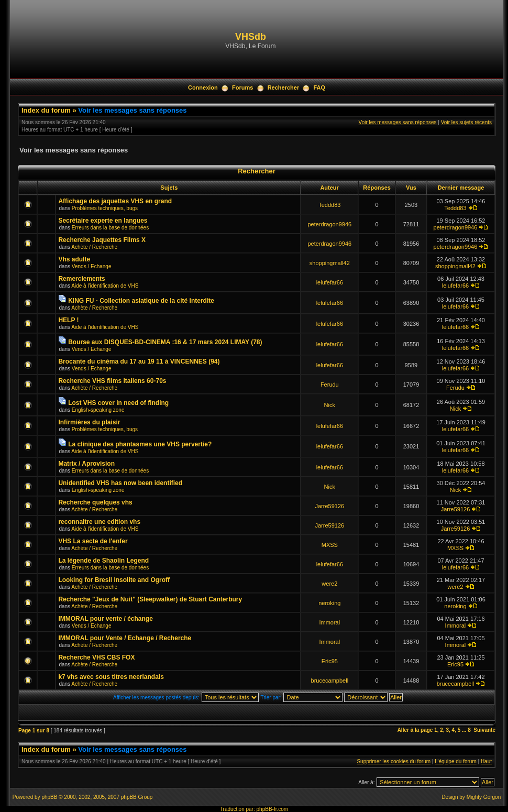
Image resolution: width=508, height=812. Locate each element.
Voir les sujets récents (466, 122)
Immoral (329, 622)
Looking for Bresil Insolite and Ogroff (114, 580)
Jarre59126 (329, 506)
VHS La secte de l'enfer (93, 541)
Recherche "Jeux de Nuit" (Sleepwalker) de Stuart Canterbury (150, 599)
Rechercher (284, 87)
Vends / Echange (92, 266)
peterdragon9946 (329, 224)
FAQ (319, 87)
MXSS (330, 545)
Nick (330, 405)
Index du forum (46, 110)
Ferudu (330, 385)
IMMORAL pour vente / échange (105, 619)
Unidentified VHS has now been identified (120, 483)
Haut (486, 761)
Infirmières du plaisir (89, 422)
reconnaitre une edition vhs (99, 522)
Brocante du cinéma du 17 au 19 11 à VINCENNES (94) (139, 361)
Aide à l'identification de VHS (105, 286)
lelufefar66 (330, 282)
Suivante (484, 730)
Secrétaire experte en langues (103, 221)
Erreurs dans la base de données (110, 228)
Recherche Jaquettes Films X (102, 240)
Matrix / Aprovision (86, 464)
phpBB (49, 797)
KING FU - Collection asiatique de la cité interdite (141, 301)
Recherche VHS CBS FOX (96, 657)
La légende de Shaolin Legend (103, 561)
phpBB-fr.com (273, 809)
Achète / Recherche (94, 247)
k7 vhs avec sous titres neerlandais (111, 677)
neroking (329, 603)
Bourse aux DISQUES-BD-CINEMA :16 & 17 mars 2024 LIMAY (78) (165, 342)
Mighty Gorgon (484, 797)
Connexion (203, 87)
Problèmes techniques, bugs (105, 208)
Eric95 (330, 661)
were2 (329, 584)
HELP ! (68, 320)
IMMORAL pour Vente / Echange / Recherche (125, 638)
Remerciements (81, 279)
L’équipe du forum (456, 761)
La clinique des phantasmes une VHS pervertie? (140, 444)
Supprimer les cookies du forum (394, 761)
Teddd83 (329, 205)
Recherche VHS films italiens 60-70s (112, 381)
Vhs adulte (74, 259)
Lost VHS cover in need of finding (118, 403)
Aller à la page (415, 730)
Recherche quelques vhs (95, 502)
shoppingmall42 (330, 263)
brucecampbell (330, 681)
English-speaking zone (98, 410)
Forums (242, 87)
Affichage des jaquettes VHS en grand (115, 201)
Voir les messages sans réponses (132, 110)
